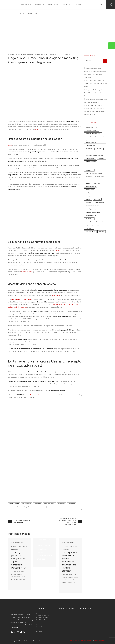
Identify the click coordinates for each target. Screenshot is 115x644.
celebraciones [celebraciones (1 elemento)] (89, 170)
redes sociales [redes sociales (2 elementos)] (89, 219)
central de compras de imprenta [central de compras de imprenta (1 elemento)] (94, 173)
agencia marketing (14, 504)
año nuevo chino (27, 504)
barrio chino (38, 504)
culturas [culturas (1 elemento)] (88, 183)
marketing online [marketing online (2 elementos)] (99, 203)
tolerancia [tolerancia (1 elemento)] (102, 232)
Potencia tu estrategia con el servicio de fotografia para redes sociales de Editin (95, 112)
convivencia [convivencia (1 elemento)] (99, 180)
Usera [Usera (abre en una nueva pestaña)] (10, 145)
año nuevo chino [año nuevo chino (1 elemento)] (90, 158)
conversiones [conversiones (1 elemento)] (89, 180)
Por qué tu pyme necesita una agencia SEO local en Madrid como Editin (95, 84)
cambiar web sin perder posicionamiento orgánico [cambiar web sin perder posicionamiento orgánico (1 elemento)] (92, 166)
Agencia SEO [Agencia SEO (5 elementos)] (99, 149)
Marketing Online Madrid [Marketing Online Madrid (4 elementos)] (92, 206)
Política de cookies (99, 641)
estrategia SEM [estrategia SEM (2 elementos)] (90, 193)
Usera (44, 507)
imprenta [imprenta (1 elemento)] (88, 199)
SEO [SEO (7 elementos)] (98, 225)
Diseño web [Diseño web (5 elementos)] (97, 183)
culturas (11, 507)
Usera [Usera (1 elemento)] (87, 235)
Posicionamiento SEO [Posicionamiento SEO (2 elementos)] (91, 215)
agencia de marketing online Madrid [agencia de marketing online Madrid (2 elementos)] (95, 137)
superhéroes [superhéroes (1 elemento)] (89, 228)
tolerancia (36, 507)
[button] (101, 4)
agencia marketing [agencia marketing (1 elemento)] (91, 145)
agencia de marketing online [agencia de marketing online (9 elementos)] (93, 134)
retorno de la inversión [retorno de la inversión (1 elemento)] (92, 222)
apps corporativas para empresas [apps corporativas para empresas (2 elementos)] (94, 155)
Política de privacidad (87, 641)
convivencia (72, 504)
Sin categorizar (51, 55)
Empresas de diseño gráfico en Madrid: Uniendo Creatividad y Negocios (95, 93)
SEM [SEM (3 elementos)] (93, 225)
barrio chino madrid (49, 504)
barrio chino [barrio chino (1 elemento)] (101, 158)
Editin (37, 129)
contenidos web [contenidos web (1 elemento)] (99, 177)
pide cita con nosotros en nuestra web (39, 395)
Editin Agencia (65, 55)
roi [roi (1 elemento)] (102, 222)
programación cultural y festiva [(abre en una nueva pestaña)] (22, 299)
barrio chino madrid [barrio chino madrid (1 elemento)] (91, 162)
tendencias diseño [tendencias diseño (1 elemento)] (90, 232)
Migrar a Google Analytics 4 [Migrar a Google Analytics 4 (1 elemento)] (93, 212)
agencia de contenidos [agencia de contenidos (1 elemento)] (92, 130)
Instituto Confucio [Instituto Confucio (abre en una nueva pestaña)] (14, 307)
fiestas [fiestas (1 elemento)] (99, 196)
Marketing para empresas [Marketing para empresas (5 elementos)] (92, 209)
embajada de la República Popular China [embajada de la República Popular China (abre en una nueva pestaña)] (66, 305)
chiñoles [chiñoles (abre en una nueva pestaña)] (58, 251)
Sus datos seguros (74, 641)
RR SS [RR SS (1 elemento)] (87, 225)
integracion (27, 507)
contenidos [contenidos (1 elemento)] (89, 177)
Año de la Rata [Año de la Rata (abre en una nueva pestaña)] (56, 295)
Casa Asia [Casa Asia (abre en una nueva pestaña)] (24, 307)
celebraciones (62, 504)
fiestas (19, 507)
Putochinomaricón (27, 272)
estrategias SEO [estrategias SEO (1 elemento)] (90, 196)
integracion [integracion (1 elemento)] (97, 199)
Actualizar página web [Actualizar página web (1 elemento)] (91, 127)
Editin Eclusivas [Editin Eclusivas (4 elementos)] (90, 190)
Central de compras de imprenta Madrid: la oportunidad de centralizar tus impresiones (96, 102)
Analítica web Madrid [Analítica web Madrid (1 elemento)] (91, 152)
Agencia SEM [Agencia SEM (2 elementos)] (89, 149)
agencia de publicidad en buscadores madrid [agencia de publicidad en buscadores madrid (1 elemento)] (92, 141)
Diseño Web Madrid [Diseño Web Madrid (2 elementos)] (91, 186)
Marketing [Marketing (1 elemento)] (88, 203)
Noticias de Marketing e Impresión (34, 55)
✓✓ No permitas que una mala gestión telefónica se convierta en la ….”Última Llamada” (70, 562)
